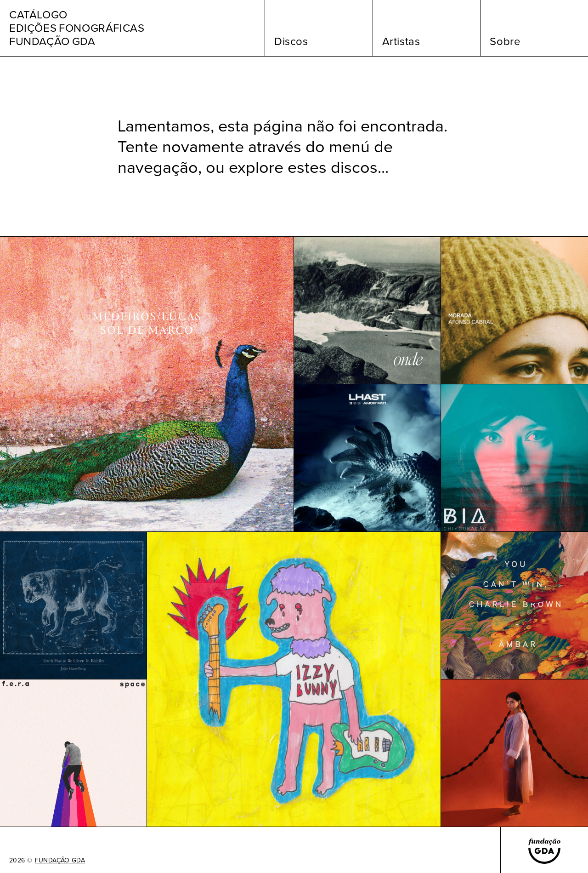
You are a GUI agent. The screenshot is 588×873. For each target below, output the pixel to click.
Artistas (401, 41)
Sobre (505, 41)
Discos (291, 41)
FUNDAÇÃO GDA (60, 861)
